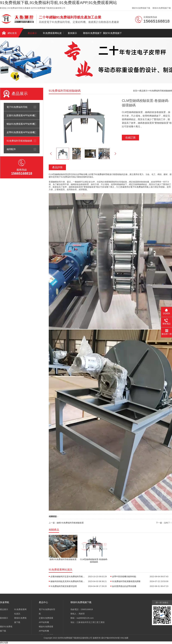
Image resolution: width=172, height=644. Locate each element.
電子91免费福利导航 (17, 107)
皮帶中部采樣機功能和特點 (124, 576)
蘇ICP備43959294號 (111, 638)
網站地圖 (4, 643)
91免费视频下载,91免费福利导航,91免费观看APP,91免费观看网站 (58, 3)
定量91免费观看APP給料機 (21, 115)
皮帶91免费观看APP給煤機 (21, 132)
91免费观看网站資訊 (52, 35)
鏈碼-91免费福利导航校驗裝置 (70, 523)
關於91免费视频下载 (141, 8)
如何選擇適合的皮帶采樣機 (124, 586)
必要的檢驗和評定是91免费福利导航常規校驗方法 (68, 576)
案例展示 (72, 33)
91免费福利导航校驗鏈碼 (19, 141)
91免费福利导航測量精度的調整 (126, 581)
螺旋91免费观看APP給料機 (21, 124)
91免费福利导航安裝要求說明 (64, 586)
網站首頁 (12, 33)
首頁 (135, 91)
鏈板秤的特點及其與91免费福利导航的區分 (68, 581)
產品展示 (32, 33)
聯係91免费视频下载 (162, 8)
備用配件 (11, 149)
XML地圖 (124, 638)
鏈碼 (57, 174)
